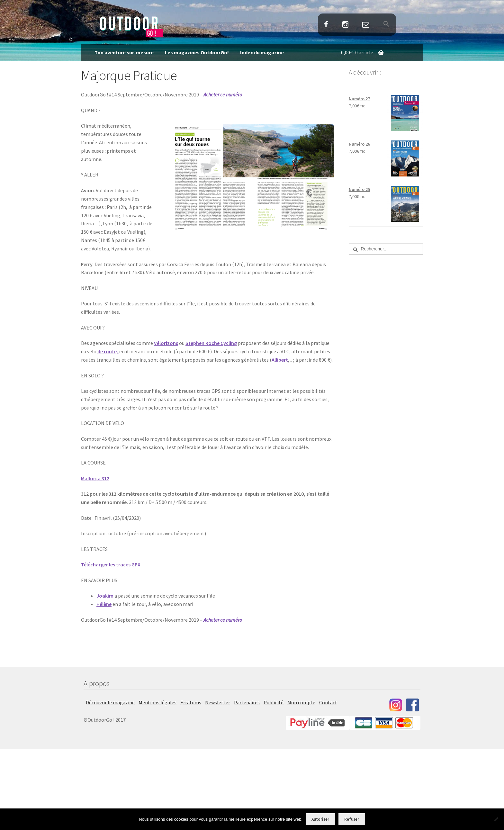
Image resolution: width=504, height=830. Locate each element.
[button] (386, 24)
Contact (366, 25)
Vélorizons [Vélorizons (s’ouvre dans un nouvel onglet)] (166, 343)
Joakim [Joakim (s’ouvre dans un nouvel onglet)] (105, 596)
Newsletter (218, 702)
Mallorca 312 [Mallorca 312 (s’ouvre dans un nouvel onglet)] (95, 478)
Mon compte (301, 702)
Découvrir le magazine (110, 702)
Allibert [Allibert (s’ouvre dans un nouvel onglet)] (280, 360)
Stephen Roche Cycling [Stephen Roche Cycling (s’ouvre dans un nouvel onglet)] (211, 343)
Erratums (191, 702)
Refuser (352, 819)
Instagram (345, 25)
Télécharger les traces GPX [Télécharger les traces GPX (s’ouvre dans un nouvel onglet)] (111, 564)
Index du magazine (262, 52)
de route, (108, 351)
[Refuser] (496, 819)
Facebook (326, 25)
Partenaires (247, 702)
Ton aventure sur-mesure (124, 52)
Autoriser (320, 819)
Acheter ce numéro (223, 95)
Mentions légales (157, 702)
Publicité (274, 702)
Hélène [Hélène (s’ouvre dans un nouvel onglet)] (104, 604)
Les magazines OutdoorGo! (197, 52)
